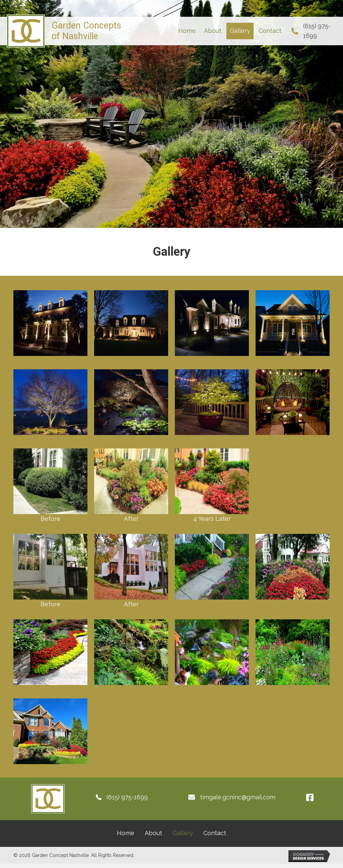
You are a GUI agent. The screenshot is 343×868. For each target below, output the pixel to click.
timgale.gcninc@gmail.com (238, 797)
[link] (187, 31)
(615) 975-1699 (127, 797)
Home (126, 833)
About (153, 833)
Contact (215, 833)
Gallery (183, 833)
